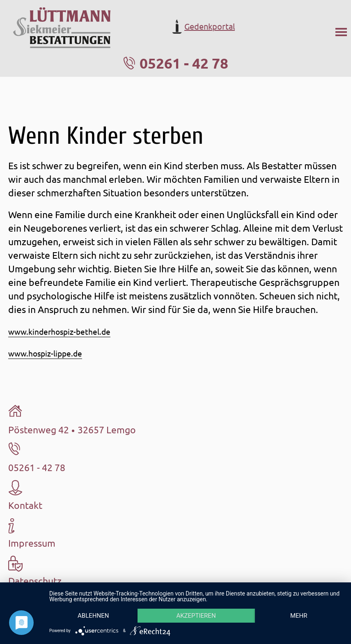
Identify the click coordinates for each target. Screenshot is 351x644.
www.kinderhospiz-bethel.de (59, 331)
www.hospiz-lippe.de (45, 353)
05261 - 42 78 (184, 63)
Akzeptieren (196, 616)
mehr (299, 616)
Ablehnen (93, 616)
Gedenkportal (202, 26)
